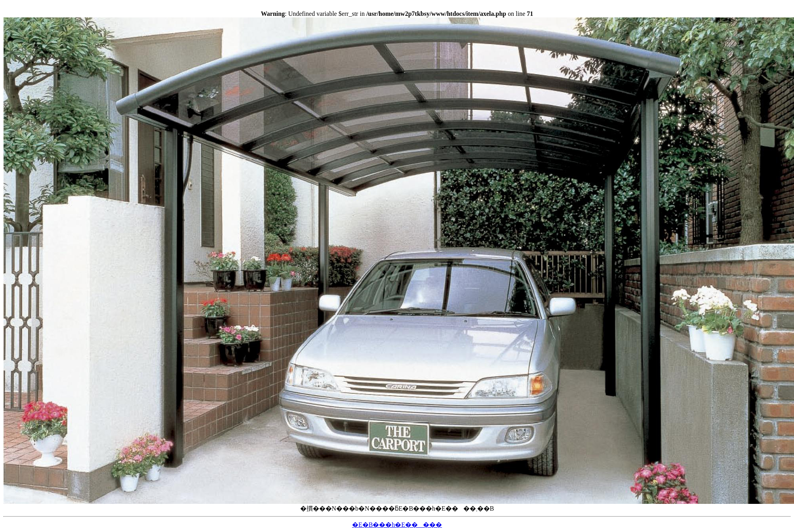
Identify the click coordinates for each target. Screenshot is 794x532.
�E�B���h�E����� (397, 525)
